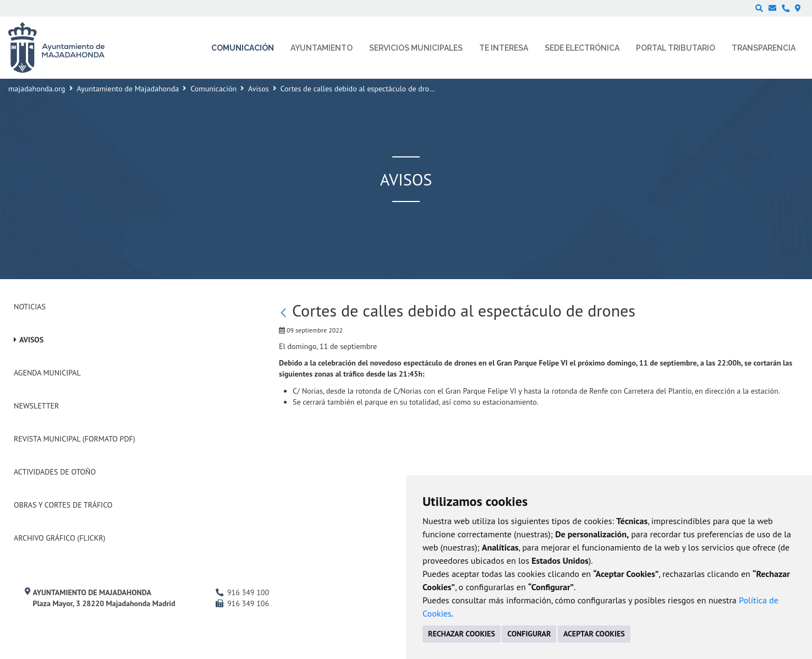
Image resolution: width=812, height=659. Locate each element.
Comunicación (213, 89)
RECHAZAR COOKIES (462, 634)
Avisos (259, 89)
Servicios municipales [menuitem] (416, 48)
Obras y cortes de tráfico (63, 505)
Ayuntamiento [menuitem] (322, 48)
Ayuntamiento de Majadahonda (128, 89)
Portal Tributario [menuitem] (676, 48)
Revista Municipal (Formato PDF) (75, 439)
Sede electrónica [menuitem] (582, 48)
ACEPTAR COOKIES (594, 634)
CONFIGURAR (529, 634)
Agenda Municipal (47, 373)
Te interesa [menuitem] (504, 48)
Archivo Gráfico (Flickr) (60, 538)
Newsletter (36, 406)
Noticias (30, 307)
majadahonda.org (37, 89)
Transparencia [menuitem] (764, 48)
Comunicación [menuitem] (243, 48)
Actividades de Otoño (55, 472)
